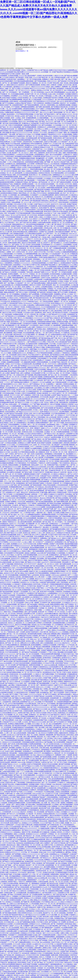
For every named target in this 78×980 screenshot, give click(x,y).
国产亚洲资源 (52, 281)
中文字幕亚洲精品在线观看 (33, 234)
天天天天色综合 (42, 193)
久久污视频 (8, 353)
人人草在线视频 (34, 904)
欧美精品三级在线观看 (31, 808)
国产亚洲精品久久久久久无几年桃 (29, 366)
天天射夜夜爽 (5, 729)
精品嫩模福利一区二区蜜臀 (45, 158)
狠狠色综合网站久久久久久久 (37, 368)
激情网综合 (55, 324)
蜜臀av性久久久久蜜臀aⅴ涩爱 (68, 705)
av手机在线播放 (38, 226)
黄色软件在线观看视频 (69, 617)
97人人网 (38, 577)
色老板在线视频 (12, 604)
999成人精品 (47, 237)
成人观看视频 (26, 276)
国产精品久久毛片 (50, 434)
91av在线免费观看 (28, 329)
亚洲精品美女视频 (23, 246)
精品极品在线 (13, 962)
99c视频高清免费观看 (7, 463)
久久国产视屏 (14, 841)
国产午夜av (16, 920)
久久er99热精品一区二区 (10, 939)
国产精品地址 (34, 182)
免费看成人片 (7, 979)
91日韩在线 (57, 696)
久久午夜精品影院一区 (68, 744)
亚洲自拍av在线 (34, 492)
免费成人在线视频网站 (58, 540)
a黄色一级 (50, 230)
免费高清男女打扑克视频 (19, 166)
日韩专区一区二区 (49, 320)
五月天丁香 (46, 199)
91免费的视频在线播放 (51, 279)
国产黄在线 (46, 355)
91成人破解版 (65, 801)
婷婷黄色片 (4, 90)
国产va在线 (45, 854)
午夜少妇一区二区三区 (13, 377)
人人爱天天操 (4, 871)
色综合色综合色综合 (71, 423)
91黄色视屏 (9, 296)
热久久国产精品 (44, 254)
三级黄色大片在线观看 (49, 645)
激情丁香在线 (8, 469)
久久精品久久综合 (13, 298)
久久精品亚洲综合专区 (21, 693)
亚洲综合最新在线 (49, 814)
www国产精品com (44, 786)
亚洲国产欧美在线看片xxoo (13, 658)
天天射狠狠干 (43, 652)
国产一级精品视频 (7, 959)
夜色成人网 (27, 100)
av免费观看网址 (53, 593)
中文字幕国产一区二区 (36, 371)
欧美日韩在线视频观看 (37, 491)
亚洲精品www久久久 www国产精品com (37, 145)
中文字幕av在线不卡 (35, 355)
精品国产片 (11, 647)
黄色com (74, 463)
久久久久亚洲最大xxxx (19, 421)
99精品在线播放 (14, 465)
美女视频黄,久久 (71, 454)
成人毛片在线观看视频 (67, 476)
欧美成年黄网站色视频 (14, 672)
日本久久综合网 (36, 261)
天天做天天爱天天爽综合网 (24, 825)
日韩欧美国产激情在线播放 (14, 777)
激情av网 (44, 535)
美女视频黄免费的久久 (35, 893)
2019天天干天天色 (40, 861)
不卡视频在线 (72, 581)
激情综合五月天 (37, 959)
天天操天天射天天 (39, 472)
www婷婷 (25, 581)
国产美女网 (67, 579)
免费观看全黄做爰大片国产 (32, 474)
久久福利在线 (39, 380)
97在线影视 (73, 202)
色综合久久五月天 (6, 582)
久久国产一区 (70, 612)
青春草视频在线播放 (44, 324)
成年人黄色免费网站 (56, 900)
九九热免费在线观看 (17, 937)
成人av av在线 (17, 590)
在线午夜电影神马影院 (15, 441)
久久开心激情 (25, 456)
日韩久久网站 (67, 849)
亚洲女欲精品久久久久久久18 (45, 911)
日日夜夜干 (24, 377)
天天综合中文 (36, 749)
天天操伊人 (46, 261)
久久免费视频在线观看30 (33, 514)
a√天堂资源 (51, 140)
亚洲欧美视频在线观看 (65, 441)
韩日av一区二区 (35, 456)
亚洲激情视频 (27, 590)
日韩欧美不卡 (68, 155)
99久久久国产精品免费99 (16, 621)
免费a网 (7, 395)
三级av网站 (30, 316)
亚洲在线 (34, 968)
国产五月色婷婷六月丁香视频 (63, 722)
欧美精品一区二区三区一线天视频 (13, 434)
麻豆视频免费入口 (71, 845)
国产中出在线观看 (60, 566)
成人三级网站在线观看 (35, 509)
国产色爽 (68, 586)
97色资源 (5, 915)
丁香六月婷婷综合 (39, 103)
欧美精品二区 (27, 98)
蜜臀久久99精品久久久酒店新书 (54, 494)
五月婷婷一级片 (26, 424)
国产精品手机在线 (60, 735)
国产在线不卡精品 (29, 415)
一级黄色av (30, 878)
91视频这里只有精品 (22, 182)
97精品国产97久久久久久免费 (12, 722)
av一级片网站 (27, 406)
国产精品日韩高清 (22, 470)
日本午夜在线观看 (47, 268)
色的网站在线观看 (19, 599)
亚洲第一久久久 (23, 408)
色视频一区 (69, 823)
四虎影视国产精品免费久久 (49, 265)
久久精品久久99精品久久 (59, 474)
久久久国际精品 (68, 964)
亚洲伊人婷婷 (15, 186)
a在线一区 (37, 445)
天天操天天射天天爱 (62, 621)
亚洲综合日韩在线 (44, 173)
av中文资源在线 (40, 926)
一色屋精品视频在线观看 (25, 753)
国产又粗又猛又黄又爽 (60, 895)
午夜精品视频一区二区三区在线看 (41, 889)
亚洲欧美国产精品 (53, 465)
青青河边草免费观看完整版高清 (12, 964)
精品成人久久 (39, 867)
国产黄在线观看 (30, 180)
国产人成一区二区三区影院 (14, 474)
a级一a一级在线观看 (55, 235)
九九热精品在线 (52, 788)
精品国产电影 (8, 874)
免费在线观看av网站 (58, 590)
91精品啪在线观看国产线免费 (57, 896)
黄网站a (34, 90)
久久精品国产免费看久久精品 (64, 944)
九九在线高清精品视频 (21, 924)
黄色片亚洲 (46, 246)
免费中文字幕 (54, 402)
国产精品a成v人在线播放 (67, 327)
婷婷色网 (68, 145)
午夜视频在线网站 (57, 221)
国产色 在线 (70, 608)
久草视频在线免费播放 (22, 285)
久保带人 (74, 830)
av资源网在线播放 (47, 287)
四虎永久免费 (59, 966)
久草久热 (43, 105)
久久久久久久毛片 (15, 542)
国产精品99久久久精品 (53, 812)
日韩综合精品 (10, 156)
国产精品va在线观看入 (65, 694)
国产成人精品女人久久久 (65, 114)
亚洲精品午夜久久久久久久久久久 (61, 573)
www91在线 (22, 502)
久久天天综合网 (67, 123)
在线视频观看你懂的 (59, 623)
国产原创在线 (73, 821)
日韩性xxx (66, 489)
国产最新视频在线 (22, 665)
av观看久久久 (57, 929)
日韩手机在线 (4, 797)
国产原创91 (28, 103)
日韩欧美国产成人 (38, 149)
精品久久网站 (66, 839)
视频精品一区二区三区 (39, 83)
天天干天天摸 (50, 849)
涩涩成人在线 (28, 413)
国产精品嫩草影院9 (45, 799)
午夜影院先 (59, 592)
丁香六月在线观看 (35, 470)
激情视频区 (19, 751)
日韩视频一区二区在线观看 (49, 827)
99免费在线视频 (64, 869)
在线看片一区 (55, 450)
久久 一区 (46, 711)
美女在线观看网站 (24, 557)
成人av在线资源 (45, 942)
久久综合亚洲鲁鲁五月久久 (9, 713)
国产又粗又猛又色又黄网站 (29, 223)
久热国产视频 (47, 678)
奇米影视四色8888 (40, 951)
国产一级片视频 (9, 283)
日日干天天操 (71, 116)
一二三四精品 (47, 610)
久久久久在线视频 (62, 814)
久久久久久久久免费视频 (40, 531)
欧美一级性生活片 (23, 492)
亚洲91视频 (57, 268)
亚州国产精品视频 (56, 199)
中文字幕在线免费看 (57, 173)
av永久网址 (51, 467)
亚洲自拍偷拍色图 (46, 841)
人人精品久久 (37, 674)
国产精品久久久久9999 (24, 134)
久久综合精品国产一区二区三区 (60, 254)
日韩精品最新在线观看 (10, 972)
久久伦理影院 (26, 682)
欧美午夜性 (45, 459)
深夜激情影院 (46, 749)
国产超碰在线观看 (71, 918)
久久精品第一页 (31, 814)
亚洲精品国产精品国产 (39, 797)
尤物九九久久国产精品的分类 (19, 904)
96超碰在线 (45, 529)
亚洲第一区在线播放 (59, 757)
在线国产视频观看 (47, 650)
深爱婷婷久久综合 (36, 953)
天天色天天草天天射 (33, 955)
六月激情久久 (61, 783)
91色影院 (57, 928)
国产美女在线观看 (24, 485)
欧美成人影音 (33, 496)
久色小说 (73, 869)
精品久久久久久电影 (16, 858)
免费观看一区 (66, 87)
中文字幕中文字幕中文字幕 (31, 265)
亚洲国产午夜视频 (43, 544)
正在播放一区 (62, 491)
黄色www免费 (32, 669)
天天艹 (33, 447)
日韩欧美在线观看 (36, 658)
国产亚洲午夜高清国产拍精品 (35, 483)
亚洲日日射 (47, 682)
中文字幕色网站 (35, 268)
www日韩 (47, 213)
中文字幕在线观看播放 (59, 413)
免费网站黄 (4, 773)
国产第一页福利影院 (57, 924)
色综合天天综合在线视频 (50, 764)
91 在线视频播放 (16, 856)
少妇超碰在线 (7, 702)
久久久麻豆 (20, 738)
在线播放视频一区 (7, 279)
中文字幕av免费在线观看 (46, 795)
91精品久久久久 (19, 197)
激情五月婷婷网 (30, 937)
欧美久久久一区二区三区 (13, 581)
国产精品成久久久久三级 (44, 419)
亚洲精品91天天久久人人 (12, 852)
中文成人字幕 (43, 346)
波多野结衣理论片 (8, 491)
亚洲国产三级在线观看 (57, 544)
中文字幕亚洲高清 (20, 463)
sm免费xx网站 (29, 772)
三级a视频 (3, 895)
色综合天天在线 (59, 777)
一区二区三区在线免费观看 (28, 322)
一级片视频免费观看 (38, 551)
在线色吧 (72, 246)
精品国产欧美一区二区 (26, 615)
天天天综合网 (44, 397)
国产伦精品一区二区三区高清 (35, 116)
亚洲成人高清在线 (54, 801)
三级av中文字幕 (62, 935)
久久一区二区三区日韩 (70, 125)
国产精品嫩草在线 (69, 221)
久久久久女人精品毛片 (19, 812)
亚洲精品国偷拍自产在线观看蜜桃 (23, 727)
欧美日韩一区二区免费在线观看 (33, 895)
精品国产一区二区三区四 (54, 160)
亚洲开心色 (41, 76)
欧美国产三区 (66, 213)
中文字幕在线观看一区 (49, 702)
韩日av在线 (4, 518)
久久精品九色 (48, 648)
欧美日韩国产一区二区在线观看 (24, 437)
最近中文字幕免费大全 (25, 147)
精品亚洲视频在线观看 (37, 548)
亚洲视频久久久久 (17, 544)
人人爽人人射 (8, 733)
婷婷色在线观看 (56, 603)
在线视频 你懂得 (58, 443)
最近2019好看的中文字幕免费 (59, 816)
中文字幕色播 (73, 136)
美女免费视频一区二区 (40, 364)
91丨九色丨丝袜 (56, 213)
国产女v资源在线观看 (16, 131)
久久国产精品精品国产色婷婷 (23, 259)
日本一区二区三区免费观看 (41, 874)
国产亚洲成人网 (9, 955)
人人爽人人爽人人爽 (59, 96)
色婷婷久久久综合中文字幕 (25, 619)
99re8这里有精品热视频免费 (35, 224)
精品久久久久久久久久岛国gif (41, 87)
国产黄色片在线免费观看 (12, 459)
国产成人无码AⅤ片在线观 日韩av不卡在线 (44, 713)
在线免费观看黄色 (20, 601)
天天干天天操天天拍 (18, 588)
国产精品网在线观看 (38, 546)
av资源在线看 (51, 127)
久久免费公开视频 (59, 513)
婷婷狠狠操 (55, 869)
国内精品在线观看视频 (15, 518)
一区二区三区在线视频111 (19, 188)
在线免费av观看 (12, 931)
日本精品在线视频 (11, 443)
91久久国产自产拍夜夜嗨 (29, 358)
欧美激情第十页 (16, 329)
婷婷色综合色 (19, 564)
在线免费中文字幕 (46, 478)
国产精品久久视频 (39, 347)
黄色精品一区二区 (6, 968)
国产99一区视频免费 (9, 838)
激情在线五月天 (70, 379)
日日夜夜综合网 (27, 364)
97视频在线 (74, 254)
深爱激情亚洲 (63, 270)
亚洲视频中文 (29, 740)
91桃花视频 (19, 948)
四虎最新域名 (11, 738)
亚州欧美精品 (47, 658)
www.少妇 (21, 500)
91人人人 (59, 632)
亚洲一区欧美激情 (62, 582)
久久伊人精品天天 (62, 127)
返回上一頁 (25, 51)
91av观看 (38, 702)
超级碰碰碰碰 (60, 937)
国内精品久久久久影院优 (41, 597)
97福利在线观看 (30, 660)
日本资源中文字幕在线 (31, 386)
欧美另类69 (15, 322)
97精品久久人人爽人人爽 (57, 250)
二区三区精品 (19, 191)
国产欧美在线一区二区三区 (47, 182)
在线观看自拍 (65, 808)
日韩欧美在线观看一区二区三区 (26, 685)
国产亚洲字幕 (57, 669)
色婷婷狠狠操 (42, 503)
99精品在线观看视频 (41, 628)
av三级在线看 (7, 421)
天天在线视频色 (58, 871)
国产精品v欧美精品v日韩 (12, 705)
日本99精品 (69, 494)
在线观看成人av (55, 854)
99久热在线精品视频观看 (18, 476)
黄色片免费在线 (36, 676)
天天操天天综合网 (60, 149)
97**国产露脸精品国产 (47, 928)
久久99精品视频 (38, 432)
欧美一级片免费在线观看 (64, 564)
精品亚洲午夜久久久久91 (69, 421)
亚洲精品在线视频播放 (28, 716)
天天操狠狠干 (35, 195)
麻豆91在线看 (8, 661)
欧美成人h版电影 (46, 575)
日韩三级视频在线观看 (17, 234)
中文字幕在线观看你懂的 (48, 766)
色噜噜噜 (12, 346)
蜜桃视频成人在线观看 (39, 884)
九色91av (47, 437)
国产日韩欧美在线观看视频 (9, 417)
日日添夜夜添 (35, 325)
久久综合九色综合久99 (28, 419)
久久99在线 (4, 621)
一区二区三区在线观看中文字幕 (60, 118)
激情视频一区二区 (44, 335)
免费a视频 (29, 918)
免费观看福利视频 (68, 325)
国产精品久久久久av (51, 316)
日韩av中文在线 (31, 588)
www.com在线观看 (6, 663)
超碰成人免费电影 (31, 553)
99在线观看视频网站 (22, 525)
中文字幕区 (21, 524)
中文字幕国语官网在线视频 (25, 114)
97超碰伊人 (73, 915)
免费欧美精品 (10, 112)
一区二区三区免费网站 (44, 639)
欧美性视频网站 (36, 645)
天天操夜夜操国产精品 (68, 786)
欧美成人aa (35, 625)
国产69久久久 (11, 814)
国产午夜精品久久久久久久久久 (21, 546)
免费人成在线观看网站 (19, 707)
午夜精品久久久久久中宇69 (42, 303)
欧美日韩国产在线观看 (44, 443)
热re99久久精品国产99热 (62, 162)
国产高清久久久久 (16, 507)
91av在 (30, 250)
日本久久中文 (39, 437)
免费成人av (67, 559)
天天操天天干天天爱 (52, 794)
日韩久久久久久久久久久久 (17, 786)
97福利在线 (19, 836)
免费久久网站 (65, 933)
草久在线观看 (68, 972)
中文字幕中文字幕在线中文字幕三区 (19, 461)
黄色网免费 (35, 832)
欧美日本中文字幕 (52, 153)
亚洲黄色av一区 (34, 715)
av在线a (68, 937)
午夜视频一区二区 (51, 957)
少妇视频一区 (73, 814)
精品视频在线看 (52, 729)
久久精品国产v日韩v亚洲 (28, 746)
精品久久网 (24, 928)
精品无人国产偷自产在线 (18, 579)
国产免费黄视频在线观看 (28, 922)
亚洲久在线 (43, 852)
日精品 (8, 364)
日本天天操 (13, 426)
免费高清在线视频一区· (36, 665)
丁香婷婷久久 (34, 208)
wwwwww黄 (43, 281)
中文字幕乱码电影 (63, 514)
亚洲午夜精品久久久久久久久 (49, 412)
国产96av (6, 404)
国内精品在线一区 (25, 884)
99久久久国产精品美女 (47, 966)
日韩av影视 (68, 685)
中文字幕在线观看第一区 (13, 652)
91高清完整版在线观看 (13, 757)
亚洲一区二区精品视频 (59, 740)
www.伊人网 (49, 92)
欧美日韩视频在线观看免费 (43, 772)
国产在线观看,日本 (33, 478)
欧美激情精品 (51, 424)
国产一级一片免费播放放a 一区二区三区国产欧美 (48, 856)
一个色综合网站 (41, 180)
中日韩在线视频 (55, 459)
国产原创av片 (22, 604)
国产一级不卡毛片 (53, 368)
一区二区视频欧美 (23, 404)
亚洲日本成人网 (11, 783)
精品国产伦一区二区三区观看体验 (62, 223)
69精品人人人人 (22, 608)
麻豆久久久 (59, 140)
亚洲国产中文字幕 (65, 884)
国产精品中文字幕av (58, 610)
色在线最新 (26, 300)
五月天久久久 (41, 626)
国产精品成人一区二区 (8, 489)
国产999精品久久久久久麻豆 (14, 683)
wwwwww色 (20, 648)
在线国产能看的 (16, 226)
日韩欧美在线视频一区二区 (39, 781)
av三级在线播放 (33, 928)
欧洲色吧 (31, 129)
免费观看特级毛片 (53, 329)
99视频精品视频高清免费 (27, 158)
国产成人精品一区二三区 (16, 514)
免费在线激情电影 (14, 966)
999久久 (42, 957)
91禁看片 (39, 623)
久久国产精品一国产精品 (8, 619)
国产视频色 (39, 937)
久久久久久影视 (11, 180)
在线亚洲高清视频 (69, 773)
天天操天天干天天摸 (49, 448)
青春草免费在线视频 (37, 169)
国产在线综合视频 (25, 417)
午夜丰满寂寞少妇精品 (47, 700)
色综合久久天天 (9, 573)
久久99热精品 (69, 478)
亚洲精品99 (57, 650)
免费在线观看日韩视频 (43, 305)
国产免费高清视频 (48, 674)
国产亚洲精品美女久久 (68, 318)
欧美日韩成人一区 (16, 676)
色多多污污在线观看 (9, 595)
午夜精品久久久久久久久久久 (69, 628)
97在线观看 (21, 272)
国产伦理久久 (22, 586)
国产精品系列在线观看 (21, 661)
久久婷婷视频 (13, 195)
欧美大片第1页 (23, 355)
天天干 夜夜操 (32, 503)
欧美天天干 (54, 204)
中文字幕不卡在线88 (7, 197)
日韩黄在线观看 (29, 711)
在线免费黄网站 (73, 795)
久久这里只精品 (13, 380)
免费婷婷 (8, 854)
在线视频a (65, 632)
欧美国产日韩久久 (6, 896)
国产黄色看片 (20, 77)
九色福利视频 (28, 527)
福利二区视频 (13, 267)
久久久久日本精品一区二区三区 (44, 399)
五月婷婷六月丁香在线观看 (65, 867)
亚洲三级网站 (26, 287)
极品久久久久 (55, 786)
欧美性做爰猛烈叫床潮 (64, 920)
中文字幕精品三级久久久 (49, 902)
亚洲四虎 (70, 428)
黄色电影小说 (5, 579)
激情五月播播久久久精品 (32, 630)
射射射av (40, 90)
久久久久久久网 (43, 555)
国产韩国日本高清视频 (54, 503)
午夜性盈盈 (48, 96)
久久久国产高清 (48, 234)
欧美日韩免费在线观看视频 (47, 206)
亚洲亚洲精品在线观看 (13, 821)
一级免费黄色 (20, 610)
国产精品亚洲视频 (69, 850)
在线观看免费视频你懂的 (65, 702)
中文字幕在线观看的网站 (35, 726)
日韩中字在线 (56, 942)
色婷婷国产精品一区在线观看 (12, 281)
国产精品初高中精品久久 (17, 915)
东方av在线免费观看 (30, 518)
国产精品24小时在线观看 (26, 520)
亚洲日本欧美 (58, 138)
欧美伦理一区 (43, 612)
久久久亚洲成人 (29, 792)
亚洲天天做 (28, 535)
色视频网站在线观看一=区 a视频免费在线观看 (21, 362)
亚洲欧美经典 (56, 647)
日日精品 (18, 393)
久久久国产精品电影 (13, 863)
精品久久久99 (59, 76)
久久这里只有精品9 (9, 77)
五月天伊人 (64, 450)
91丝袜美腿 (65, 445)
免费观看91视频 (61, 656)
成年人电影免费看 (72, 401)
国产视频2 (16, 698)
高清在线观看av (10, 412)
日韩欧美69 (61, 401)
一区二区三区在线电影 (39, 424)
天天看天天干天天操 (33, 476)
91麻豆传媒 (9, 794)
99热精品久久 (72, 711)
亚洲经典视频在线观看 (11, 177)
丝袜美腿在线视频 (8, 548)
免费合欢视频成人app (19, 979)
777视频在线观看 (71, 531)
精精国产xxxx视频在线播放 (33, 448)
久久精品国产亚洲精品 (54, 718)
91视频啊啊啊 (29, 131)
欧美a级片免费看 (23, 208)
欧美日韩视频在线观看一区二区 (25, 235)
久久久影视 (56, 660)
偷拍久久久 (26, 169)
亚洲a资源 (26, 889)
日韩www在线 (43, 821)
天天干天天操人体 (72, 415)
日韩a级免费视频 (33, 606)
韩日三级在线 (4, 828)
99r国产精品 (62, 729)
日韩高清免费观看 (42, 362)
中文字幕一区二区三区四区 (37, 188)
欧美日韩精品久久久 (58, 303)
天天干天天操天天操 (30, 544)
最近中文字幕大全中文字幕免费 (13, 313)
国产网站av (11, 977)
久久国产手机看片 (17, 142)
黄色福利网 (13, 753)
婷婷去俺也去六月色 (16, 779)
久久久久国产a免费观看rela (56, 852)
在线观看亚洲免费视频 (39, 340)
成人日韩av (38, 129)
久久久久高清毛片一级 (50, 100)
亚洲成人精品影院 (43, 393)
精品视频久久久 (42, 518)
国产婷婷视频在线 (65, 290)
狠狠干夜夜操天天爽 (67, 505)
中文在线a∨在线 (29, 313)
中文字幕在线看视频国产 (63, 700)
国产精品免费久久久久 (50, 893)
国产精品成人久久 (61, 968)
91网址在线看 (57, 841)
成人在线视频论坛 (25, 531)
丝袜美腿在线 (22, 511)
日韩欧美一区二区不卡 (21, 219)
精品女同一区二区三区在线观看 (65, 753)
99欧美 (7, 144)
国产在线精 (27, 718)
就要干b (63, 459)
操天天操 (50, 722)
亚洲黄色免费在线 (8, 887)
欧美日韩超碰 (73, 727)
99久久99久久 (36, 535)
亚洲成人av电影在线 (9, 795)
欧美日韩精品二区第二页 (8, 423)
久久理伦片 (67, 832)
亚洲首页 (74, 94)
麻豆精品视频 (64, 615)
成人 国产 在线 (12, 366)
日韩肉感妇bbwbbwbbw (33, 783)
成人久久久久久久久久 (47, 406)
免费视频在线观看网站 (28, 107)
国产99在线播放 (33, 604)
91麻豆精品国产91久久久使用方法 (62, 931)
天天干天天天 (52, 364)
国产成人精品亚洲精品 (23, 977)
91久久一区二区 (6, 707)
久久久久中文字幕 (48, 944)
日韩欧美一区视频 (56, 85)
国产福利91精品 (38, 441)
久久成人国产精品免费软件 (29, 338)
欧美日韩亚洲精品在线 (20, 232)
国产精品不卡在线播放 (65, 861)
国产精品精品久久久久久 (53, 817)
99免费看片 (15, 96)
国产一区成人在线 (7, 571)
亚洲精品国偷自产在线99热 (69, 263)
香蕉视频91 (37, 259)
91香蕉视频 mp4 (42, 801)
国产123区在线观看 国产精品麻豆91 (53, 408)
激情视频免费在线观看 (49, 514)
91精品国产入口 (27, 874)
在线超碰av (17, 832)
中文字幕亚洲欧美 (32, 601)
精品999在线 (18, 335)
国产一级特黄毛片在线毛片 (45, 685)
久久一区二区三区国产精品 (69, 942)
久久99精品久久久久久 (51, 217)
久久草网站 (55, 805)
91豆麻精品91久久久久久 (26, 867)
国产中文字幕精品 (51, 694)
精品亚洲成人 (11, 114)
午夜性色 (74, 832)
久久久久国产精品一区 (47, 823)
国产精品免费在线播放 (39, 283)
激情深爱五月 (45, 404)
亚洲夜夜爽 (13, 828)
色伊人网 (3, 533)
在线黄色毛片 (50, 542)
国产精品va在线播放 (62, 498)
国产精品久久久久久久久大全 (15, 448)
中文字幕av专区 (18, 630)
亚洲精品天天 (4, 898)
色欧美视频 (16, 428)
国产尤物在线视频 (65, 516)
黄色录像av (6, 360)
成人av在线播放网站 (56, 724)
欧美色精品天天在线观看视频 (59, 246)
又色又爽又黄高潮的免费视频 (46, 210)
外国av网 (53, 186)
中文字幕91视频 (24, 566)
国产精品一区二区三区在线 (35, 136)
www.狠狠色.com (40, 388)
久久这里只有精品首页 (29, 907)
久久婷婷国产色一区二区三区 (42, 929)
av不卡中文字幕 (27, 540)
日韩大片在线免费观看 (16, 125)
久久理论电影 (39, 641)
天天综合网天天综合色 (14, 268)
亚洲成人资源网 (71, 459)
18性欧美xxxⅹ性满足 (23, 237)
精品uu (75, 694)
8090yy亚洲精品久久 (64, 788)
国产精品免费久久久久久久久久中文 (61, 689)
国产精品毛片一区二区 (22, 491)
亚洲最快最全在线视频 (71, 746)
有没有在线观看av (11, 331)
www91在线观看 (25, 680)
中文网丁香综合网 (53, 83)
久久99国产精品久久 (53, 263)
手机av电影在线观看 (12, 650)
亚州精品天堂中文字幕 (47, 386)
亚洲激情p (40, 746)
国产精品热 (64, 660)
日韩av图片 (12, 608)
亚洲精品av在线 (47, 175)
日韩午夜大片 (31, 401)
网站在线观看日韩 (7, 630)
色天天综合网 (5, 823)
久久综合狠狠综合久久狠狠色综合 (15, 136)
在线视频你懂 (57, 727)
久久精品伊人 (35, 382)
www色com (10, 735)
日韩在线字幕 (50, 498)
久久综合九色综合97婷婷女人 (34, 434)
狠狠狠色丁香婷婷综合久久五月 (51, 134)
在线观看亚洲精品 (61, 570)
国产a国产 (27, 839)
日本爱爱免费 (47, 623)
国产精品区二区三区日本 (62, 224)
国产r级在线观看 (30, 626)
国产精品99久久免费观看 (31, 700)
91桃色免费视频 (50, 770)
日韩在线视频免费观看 (66, 309)
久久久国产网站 (51, 89)
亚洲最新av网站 (53, 290)
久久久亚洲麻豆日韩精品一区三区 (61, 261)
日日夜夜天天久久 (63, 551)
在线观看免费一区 (56, 698)
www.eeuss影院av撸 (51, 665)
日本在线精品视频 (8, 393)
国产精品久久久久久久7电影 (19, 560)
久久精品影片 (17, 584)
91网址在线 (46, 634)
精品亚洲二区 (20, 623)
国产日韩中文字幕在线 (53, 333)
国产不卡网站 (14, 694)
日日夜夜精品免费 (31, 138)
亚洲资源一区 (71, 568)
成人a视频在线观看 (37, 228)
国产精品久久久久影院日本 (18, 891)
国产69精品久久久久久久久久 (20, 781)
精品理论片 (35, 461)
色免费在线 (38, 313)
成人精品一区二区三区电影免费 (54, 169)
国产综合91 (72, 364)
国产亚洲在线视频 (61, 581)
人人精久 (45, 241)
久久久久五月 (74, 235)
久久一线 (43, 465)
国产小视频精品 (26, 395)
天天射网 (73, 535)
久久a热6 (65, 907)
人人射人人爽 (41, 533)
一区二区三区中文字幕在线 (9, 171)
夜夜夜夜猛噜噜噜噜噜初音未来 (42, 731)
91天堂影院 (25, 89)
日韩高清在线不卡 (68, 307)
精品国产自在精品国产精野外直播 (55, 619)
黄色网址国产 (25, 325)
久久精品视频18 (28, 318)
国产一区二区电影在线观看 (63, 272)
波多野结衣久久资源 (68, 560)
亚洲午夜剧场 (14, 101)
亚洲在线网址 (48, 726)
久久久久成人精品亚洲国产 (28, 76)
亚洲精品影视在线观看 (24, 439)
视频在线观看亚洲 (54, 421)
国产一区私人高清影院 (35, 863)
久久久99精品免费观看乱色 (11, 645)
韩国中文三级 (34, 571)
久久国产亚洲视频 (8, 336)
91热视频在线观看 (6, 428)
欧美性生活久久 (67, 658)
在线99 (48, 533)
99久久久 (15, 529)
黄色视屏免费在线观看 (35, 634)
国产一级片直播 (17, 737)
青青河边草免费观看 (46, 296)
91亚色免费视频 (27, 226)
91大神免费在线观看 (15, 300)
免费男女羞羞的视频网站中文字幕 (39, 595)
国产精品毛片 (56, 606)
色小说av (34, 755)
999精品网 (3, 366)
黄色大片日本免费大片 (53, 839)
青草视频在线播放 (43, 790)
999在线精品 (20, 770)
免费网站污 (46, 79)
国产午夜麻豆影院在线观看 (13, 760)
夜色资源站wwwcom (62, 369)
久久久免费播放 (71, 619)
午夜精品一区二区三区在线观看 (39, 274)
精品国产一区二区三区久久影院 (26, 390)
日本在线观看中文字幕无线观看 (14, 553)
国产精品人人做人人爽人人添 (68, 278)
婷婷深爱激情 (37, 522)
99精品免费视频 (5, 456)
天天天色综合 (23, 872)
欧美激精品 (61, 89)
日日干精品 (10, 555)
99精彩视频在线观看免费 (55, 188)
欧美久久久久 (25, 428)
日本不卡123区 (63, 283)
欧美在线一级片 (30, 450)
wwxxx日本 (3, 441)
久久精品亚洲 (8, 889)
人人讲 (17, 922)
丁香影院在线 (11, 632)
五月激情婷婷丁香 (72, 729)
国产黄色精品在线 (7, 731)
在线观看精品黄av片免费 (32, 843)
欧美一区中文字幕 (36, 300)
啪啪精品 (50, 151)
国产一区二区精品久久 (58, 415)
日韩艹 (57, 588)
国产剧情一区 (46, 221)
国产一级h (39, 112)
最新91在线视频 (23, 426)
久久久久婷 (50, 915)
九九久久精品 (11, 445)
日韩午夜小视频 (5, 322)
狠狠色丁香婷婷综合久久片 (52, 560)
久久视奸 (31, 204)
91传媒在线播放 (67, 134)
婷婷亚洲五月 (65, 597)
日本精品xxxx (39, 619)
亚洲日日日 (8, 529)
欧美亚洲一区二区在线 (39, 718)
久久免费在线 (65, 333)
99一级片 (28, 454)
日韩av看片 (51, 570)
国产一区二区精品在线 (61, 509)
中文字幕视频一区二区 (60, 419)
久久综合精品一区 (6, 847)
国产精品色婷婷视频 (7, 592)
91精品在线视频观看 (34, 167)
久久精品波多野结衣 (20, 256)
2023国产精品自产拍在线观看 (13, 413)
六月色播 (43, 621)
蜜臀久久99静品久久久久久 (11, 338)
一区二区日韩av (48, 738)
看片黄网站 (47, 751)
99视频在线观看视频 (40, 825)
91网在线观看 (43, 290)
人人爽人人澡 (5, 324)
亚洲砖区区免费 (57, 177)
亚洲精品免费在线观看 (14, 540)
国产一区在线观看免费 (10, 667)
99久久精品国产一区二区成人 (59, 975)
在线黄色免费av (27, 689)
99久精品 (58, 386)
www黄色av (69, 296)
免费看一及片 (11, 252)
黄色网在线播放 (36, 902)
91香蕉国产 (44, 834)
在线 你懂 (69, 180)
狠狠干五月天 (59, 685)
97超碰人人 (6, 781)
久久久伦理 (17, 944)
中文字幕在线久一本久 (12, 223)
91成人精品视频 (45, 395)
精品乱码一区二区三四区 (62, 641)
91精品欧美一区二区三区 (27, 248)
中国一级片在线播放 (68, 606)
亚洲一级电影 (44, 410)
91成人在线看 (15, 369)
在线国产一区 (57, 678)
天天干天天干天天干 (30, 564)
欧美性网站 (62, 358)
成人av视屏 (6, 373)
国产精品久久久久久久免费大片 (67, 687)
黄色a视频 (6, 133)
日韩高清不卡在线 (10, 390)
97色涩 (20, 98)
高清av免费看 (36, 650)
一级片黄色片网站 (60, 158)
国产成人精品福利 (19, 865)
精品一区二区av (56, 171)
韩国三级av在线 (56, 79)
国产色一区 (6, 83)
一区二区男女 (36, 287)
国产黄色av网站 (31, 805)
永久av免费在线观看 (26, 674)
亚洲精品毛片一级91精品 (41, 527)
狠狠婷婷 (42, 735)
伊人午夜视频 (7, 357)
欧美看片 (46, 256)
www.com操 (21, 762)
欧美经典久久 (65, 970)
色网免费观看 (35, 397)
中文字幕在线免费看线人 (8, 155)
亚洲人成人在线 (67, 650)
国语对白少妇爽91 (63, 417)
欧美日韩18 (48, 212)
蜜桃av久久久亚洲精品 (41, 900)
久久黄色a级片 (68, 525)
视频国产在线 (70, 540)
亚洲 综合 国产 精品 (10, 867)
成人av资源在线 (8, 437)
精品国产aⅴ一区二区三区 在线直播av (55, 913)
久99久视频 (28, 691)
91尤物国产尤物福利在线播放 (37, 151)
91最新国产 (52, 720)
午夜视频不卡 (13, 935)
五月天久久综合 (15, 395)
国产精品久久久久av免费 (40, 705)
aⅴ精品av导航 (19, 103)
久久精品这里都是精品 (31, 173)
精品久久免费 (67, 538)
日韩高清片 (74, 344)
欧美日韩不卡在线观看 (30, 481)
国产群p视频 (49, 742)
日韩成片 (3, 931)
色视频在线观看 (44, 344)
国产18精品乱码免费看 (64, 182)
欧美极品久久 (32, 353)
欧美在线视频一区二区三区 (63, 112)
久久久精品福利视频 (7, 254)
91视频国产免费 (34, 693)
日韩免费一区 (29, 738)
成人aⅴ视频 (24, 885)
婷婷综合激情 (56, 970)
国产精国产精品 (42, 779)
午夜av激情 (24, 966)
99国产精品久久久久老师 (14, 533)
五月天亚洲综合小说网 (39, 896)
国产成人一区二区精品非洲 (15, 375)
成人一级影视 (48, 513)
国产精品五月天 (70, 625)
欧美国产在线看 (25, 261)
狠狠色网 (14, 762)
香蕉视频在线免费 (16, 324)
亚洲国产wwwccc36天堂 (59, 219)
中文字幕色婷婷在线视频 (45, 353)
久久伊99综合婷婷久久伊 (24, 445)
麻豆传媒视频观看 (54, 781)
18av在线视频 (63, 136)
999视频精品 (49, 454)
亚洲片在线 (11, 641)
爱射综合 (51, 531)
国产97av (68, 388)
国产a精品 (75, 533)
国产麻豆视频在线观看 (10, 913)
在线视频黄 (4, 76)
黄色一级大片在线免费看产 (54, 155)
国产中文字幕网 (63, 292)
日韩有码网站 (51, 105)
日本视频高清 (59, 625)
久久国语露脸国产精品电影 (22, 494)
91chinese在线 (5, 691)
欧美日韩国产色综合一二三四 (65, 663)
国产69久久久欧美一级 (46, 777)
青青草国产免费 (48, 509)
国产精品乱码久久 (41, 593)
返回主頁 (18, 51)
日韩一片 (72, 450)
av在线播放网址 (48, 391)
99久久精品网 (39, 458)
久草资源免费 (73, 313)
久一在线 (6, 876)
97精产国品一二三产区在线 (45, 588)
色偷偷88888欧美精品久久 (52, 768)
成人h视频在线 (41, 452)
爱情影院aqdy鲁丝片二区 (16, 257)
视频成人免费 (4, 138)
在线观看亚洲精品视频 (56, 891)
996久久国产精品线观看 (62, 830)
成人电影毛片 (13, 410)
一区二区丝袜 (60, 184)
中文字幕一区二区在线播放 (30, 852)
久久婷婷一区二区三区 (60, 428)
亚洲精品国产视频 (39, 191)
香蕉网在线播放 (64, 955)
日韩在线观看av (55, 790)
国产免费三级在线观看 (43, 107)
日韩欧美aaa (7, 588)
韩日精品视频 (57, 819)
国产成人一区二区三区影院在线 (17, 634)
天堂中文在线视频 (40, 369)
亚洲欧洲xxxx (26, 123)
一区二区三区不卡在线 (49, 259)
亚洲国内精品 (57, 658)
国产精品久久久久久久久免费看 (36, 915)
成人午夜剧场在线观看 (60, 382)
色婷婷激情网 (70, 210)
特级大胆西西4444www (25, 913)
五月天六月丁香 (58, 972)
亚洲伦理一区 (58, 483)
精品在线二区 (42, 737)
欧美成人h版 (30, 641)
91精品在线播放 (5, 696)
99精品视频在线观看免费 (67, 217)
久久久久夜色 (56, 178)
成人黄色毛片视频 (18, 562)
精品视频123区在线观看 (65, 652)
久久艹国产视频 (35, 404)
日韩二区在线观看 (18, 847)
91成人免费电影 (53, 806)
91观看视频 (6, 369)
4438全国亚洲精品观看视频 (22, 140)
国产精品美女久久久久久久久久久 (67, 904)
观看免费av (43, 885)
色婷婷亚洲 (24, 863)
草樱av (53, 828)
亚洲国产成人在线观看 (47, 232)
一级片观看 (12, 134)
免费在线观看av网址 (15, 243)
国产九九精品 (17, 89)
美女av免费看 (24, 571)
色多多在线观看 (5, 762)
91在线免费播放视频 (57, 447)
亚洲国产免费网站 (11, 502)
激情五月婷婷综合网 (61, 195)
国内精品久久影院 (60, 676)
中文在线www (40, 487)
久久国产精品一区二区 (68, 847)
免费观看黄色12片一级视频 (64, 557)
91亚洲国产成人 (65, 465)
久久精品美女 (73, 195)
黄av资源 (75, 696)
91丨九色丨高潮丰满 (65, 215)
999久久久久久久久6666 (37, 89)
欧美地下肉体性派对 (32, 632)
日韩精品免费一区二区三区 (61, 906)
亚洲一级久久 (18, 318)
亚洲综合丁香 (60, 320)
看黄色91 (64, 404)
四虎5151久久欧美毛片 (18, 85)
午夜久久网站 (64, 626)
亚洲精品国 (70, 250)
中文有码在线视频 (32, 786)
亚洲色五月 (25, 559)
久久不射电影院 (59, 147)
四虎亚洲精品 (64, 797)
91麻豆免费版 (41, 160)
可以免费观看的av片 (12, 388)
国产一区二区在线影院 (10, 92)
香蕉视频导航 (59, 366)
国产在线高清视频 (50, 553)
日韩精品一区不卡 (6, 149)
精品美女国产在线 (45, 808)
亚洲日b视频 (63, 876)
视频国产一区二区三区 (61, 301)
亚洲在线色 (61, 586)
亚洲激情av (25, 294)
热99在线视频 (36, 245)
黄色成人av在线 (19, 975)
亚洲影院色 (38, 740)
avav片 (53, 533)
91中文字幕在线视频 (40, 806)
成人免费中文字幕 (47, 845)
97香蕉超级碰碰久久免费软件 (27, 790)
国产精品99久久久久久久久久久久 (39, 973)
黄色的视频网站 (22, 498)
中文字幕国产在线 (6, 698)
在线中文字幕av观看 (50, 142)
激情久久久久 (62, 716)
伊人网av (33, 193)
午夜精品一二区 (41, 729)
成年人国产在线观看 (31, 612)
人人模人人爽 (49, 224)
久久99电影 (47, 178)
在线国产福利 (65, 951)
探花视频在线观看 (68, 680)
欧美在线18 (47, 441)
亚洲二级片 (45, 470)
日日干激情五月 (34, 538)
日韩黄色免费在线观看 (29, 876)
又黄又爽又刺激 (44, 748)
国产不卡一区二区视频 (39, 140)
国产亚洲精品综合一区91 (9, 817)
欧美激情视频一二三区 (58, 145)
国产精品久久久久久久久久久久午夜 (21, 133)
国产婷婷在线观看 (46, 850)
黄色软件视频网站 (31, 648)
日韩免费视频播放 (59, 92)
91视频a (49, 579)
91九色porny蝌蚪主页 (60, 772)
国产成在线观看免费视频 (41, 250)
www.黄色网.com (19, 397)
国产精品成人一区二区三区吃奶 (33, 906)
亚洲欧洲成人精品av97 (53, 472)
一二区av (40, 525)
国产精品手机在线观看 (62, 331)
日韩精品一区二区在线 (55, 289)
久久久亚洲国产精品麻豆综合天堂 (12, 906)
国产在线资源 (62, 81)
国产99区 (54, 707)
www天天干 (45, 562)
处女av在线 (17, 869)
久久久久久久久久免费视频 (29, 821)
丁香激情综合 (66, 353)
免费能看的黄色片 (21, 151)
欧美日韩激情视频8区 (71, 191)
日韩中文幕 (36, 395)
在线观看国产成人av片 (65, 241)
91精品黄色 (22, 344)
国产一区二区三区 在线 (10, 147)
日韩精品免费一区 (10, 893)
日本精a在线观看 (49, 520)
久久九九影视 (38, 913)
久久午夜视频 (36, 134)
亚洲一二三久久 (5, 382)
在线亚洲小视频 (7, 599)
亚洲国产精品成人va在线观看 (43, 696)
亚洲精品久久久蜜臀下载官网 (27, 443)
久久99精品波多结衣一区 (34, 391)
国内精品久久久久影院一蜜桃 (58, 133)
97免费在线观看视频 (35, 744)
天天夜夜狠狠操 (52, 267)
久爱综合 (44, 762)
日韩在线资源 (38, 738)
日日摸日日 (74, 893)
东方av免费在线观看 (27, 369)
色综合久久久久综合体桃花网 (12, 742)
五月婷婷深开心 (17, 700)
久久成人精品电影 (36, 759)
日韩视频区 (10, 880)
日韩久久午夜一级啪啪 (32, 603)
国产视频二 (9, 865)
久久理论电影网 (69, 871)
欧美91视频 (58, 680)
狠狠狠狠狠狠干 (32, 880)
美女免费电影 (67, 940)
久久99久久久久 (8, 221)
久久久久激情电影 (29, 487)
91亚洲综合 (6, 546)
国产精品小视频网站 (62, 828)
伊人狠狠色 (44, 637)
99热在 (24, 944)
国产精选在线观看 (36, 485)
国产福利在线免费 (58, 799)
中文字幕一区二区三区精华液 (60, 430)
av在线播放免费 (38, 751)
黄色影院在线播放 (29, 109)
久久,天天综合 (24, 96)
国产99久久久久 (12, 636)
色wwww (43, 498)
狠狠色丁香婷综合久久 (10, 522)
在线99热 (39, 447)
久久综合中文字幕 (49, 663)
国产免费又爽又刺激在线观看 (54, 746)
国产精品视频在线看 (12, 290)
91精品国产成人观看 (72, 89)
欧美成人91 (74, 461)
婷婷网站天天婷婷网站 (52, 103)
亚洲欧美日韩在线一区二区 (58, 470)
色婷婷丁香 (14, 248)
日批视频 (55, 270)
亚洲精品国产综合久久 (43, 164)
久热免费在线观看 (11, 790)
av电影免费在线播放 (9, 772)
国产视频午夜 (25, 902)
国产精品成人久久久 (55, 538)
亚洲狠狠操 (69, 777)
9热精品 (14, 311)
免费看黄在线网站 (32, 882)
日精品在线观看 (57, 850)
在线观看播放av (40, 155)
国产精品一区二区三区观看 (31, 827)
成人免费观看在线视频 (64, 105)
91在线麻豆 (64, 683)
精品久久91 (22, 122)
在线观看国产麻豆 (25, 575)
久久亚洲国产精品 (55, 362)
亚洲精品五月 (42, 127)
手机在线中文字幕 (26, 360)
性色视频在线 (45, 693)
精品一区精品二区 (68, 726)
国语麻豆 (45, 421)
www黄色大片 (29, 696)
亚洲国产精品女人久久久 (10, 764)
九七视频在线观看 (44, 828)
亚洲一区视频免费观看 (29, 118)
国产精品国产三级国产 (58, 749)
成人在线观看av (53, 709)
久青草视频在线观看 (47, 294)
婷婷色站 (41, 604)
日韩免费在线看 (33, 608)
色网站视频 (4, 371)
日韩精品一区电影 (13, 158)
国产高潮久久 (46, 480)
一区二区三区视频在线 (61, 234)
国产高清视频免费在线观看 (61, 298)
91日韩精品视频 (49, 792)
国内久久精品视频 (19, 946)
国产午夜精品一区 (45, 961)
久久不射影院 (18, 254)
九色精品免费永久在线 (24, 340)
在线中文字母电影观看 (34, 764)
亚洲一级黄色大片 (35, 221)
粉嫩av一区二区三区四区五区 (43, 773)
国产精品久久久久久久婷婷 (38, 722)
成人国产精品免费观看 (50, 439)
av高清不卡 (46, 243)
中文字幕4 (50, 252)
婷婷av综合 (16, 419)
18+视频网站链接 (25, 465)
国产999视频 (43, 940)
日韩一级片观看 (40, 727)
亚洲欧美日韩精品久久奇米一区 (43, 147)
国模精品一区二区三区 (10, 500)
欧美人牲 (48, 946)
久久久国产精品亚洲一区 (64, 836)
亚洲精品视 (72, 292)
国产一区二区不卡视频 (57, 423)
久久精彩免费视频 (43, 118)
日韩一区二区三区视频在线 (62, 228)
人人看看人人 (47, 129)
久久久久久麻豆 (48, 112)
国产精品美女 (73, 322)
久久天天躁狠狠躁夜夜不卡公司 (51, 307)
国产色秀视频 (17, 854)
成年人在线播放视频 (47, 643)
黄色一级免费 (29, 217)
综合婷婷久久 (48, 895)
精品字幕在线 (64, 614)
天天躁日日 (40, 614)
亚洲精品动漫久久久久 (33, 307)
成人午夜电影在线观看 (59, 77)
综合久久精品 (21, 138)
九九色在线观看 (70, 303)
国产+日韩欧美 (17, 481)
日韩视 (38, 660)
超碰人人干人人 (46, 428)
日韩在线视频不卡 (43, 358)
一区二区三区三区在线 (62, 882)
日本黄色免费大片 (15, 871)
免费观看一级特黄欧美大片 (69, 300)
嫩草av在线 (52, 492)
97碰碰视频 (48, 525)
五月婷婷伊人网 (45, 603)
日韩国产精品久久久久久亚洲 (47, 950)
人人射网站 (23, 764)
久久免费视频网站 (18, 850)
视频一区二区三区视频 (61, 915)
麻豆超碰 (65, 727)
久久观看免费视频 (16, 406)
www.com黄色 (66, 171)
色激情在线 (55, 278)
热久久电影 (66, 841)
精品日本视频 (18, 333)
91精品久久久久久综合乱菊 (37, 467)
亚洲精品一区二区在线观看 (36, 812)
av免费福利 (58, 849)
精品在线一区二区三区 (47, 461)
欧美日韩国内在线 (6, 590)
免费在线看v (35, 858)
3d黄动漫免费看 (63, 364)
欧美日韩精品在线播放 (10, 520)
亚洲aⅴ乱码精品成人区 (26, 399)
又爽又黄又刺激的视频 (62, 399)
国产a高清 (4, 424)
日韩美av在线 (48, 228)
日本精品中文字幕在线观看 (15, 145)
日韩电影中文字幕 (69, 140)
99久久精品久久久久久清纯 (18, 305)
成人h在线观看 (7, 839)
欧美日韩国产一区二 (17, 513)
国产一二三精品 (46, 630)
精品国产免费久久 (18, 120)
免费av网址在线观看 (71, 667)
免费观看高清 (22, 129)
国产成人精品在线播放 (38, 566)
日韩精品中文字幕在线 (64, 533)
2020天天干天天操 (40, 570)
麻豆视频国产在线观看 (18, 83)
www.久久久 (5, 346)
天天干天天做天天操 (47, 830)
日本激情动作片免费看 (30, 324)
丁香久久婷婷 (24, 694)
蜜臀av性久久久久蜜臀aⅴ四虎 (30, 643)
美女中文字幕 (73, 283)
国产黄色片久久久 (46, 858)
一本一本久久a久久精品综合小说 (65, 536)
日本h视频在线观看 (66, 410)
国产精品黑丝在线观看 (19, 726)
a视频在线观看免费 (10, 246)
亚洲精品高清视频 (63, 322)
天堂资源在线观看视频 (39, 263)
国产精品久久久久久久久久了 (37, 336)
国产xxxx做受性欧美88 (11, 458)
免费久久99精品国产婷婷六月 (55, 388)
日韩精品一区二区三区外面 (56, 612)
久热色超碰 (70, 630)
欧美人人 (20, 535)
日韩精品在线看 (62, 492)
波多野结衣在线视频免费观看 (29, 290)
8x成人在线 (52, 94)
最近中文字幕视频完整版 (23, 625)
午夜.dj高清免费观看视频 (56, 779)
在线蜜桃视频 (15, 360)
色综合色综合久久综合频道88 (22, 149)
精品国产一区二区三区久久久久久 (20, 90)
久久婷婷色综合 (59, 845)
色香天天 (64, 715)
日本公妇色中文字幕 (20, 204)
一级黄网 (69, 755)
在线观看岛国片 (23, 206)
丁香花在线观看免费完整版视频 (50, 654)
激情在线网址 (19, 239)
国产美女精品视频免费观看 (44, 502)
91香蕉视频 (33, 292)
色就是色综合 (35, 869)
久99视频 (68, 94)
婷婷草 (33, 533)
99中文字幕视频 (55, 404)
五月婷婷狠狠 (71, 623)
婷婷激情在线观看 (54, 193)
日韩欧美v (32, 505)
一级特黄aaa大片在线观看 (35, 178)
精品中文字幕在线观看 (29, 243)
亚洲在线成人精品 (71, 924)
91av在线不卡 (66, 480)
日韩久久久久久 (52, 81)
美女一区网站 (44, 689)
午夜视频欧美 (61, 259)
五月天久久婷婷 (52, 861)
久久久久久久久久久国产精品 (44, 318)
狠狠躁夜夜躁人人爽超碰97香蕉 (58, 821)
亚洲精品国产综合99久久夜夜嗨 (53, 98)
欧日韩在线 (71, 922)
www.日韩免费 (28, 347)
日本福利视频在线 (23, 817)
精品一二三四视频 (62, 424)
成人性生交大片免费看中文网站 (49, 733)
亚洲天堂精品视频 (11, 957)
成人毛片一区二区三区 (68, 193)
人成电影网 (49, 436)
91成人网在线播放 (31, 950)
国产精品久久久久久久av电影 (9, 816)
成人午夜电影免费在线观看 (11, 358)
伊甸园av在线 (58, 151)
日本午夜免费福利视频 (30, 555)
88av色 (52, 882)
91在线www (13, 872)
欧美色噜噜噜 (69, 691)
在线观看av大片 (11, 492)
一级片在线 (74, 524)
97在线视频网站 (49, 458)
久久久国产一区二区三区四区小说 (49, 880)
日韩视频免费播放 (18, 612)
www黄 (9, 153)
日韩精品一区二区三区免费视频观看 (57, 360)
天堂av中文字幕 (50, 671)
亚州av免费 (9, 335)
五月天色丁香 (60, 210)
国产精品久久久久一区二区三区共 (46, 716)
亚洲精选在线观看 (49, 377)
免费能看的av (65, 781)
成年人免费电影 (25, 373)
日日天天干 (38, 753)
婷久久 (71, 582)
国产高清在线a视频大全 (37, 661)
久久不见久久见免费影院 (23, 768)
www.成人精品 (71, 92)
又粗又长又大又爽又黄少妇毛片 (10, 536)
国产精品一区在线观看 (49, 239)
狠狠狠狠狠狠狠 (21, 164)
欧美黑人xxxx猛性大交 (34, 944)
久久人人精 (28, 202)
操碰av (54, 630)
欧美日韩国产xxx (16, 823)
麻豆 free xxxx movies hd (35, 166)
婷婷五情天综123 (51, 551)
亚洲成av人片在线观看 (13, 902)
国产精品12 (26, 658)
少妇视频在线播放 (32, 957)
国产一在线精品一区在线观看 (54, 661)
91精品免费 (27, 676)
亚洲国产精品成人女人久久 (15, 212)
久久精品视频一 (55, 527)
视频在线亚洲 (64, 733)
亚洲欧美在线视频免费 (7, 669)
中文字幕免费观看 (61, 674)
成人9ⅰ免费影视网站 (15, 276)
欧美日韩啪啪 (72, 760)
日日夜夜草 (67, 199)
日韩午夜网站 (72, 827)
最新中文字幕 (26, 832)
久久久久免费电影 (58, 548)
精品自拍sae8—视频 (13, 845)
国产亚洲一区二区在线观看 (47, 636)
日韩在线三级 (34, 314)
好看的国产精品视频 (51, 357)
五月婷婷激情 (74, 287)
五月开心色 (38, 239)
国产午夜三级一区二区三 (55, 336)
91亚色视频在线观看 (18, 94)
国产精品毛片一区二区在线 (32, 836)
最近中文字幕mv (59, 296)
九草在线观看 (33, 795)
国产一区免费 (21, 632)
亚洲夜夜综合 (29, 610)
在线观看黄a (42, 230)
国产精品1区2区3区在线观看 (26, 838)
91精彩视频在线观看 (9, 349)
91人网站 (30, 900)
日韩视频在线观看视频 (43, 505)
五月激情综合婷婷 (32, 344)
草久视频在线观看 (21, 327)
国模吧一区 (34, 335)
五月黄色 (61, 281)
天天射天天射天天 (33, 498)
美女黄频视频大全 (66, 880)
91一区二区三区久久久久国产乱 (32, 672)
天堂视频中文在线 (61, 520)
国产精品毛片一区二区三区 (49, 760)
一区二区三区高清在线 (22, 548)
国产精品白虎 (36, 276)
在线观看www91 (20, 955)
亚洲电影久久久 (70, 408)
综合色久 (36, 133)
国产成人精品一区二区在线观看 (55, 120)
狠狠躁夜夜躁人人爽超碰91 (57, 549)
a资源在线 (37, 131)
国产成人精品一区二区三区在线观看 (28, 654)
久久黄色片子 (29, 239)
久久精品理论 (62, 239)
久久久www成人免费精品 (42, 860)
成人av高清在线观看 (20, 733)
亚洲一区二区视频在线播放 (68, 380)
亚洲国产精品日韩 (43, 390)
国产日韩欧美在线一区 (55, 825)
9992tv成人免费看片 (30, 779)
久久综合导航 (8, 318)
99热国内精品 (10, 320)
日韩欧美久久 (69, 878)
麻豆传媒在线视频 (41, 289)
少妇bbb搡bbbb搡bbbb (51, 614)
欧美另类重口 (49, 76)
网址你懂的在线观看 (41, 375)
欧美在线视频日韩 (15, 123)
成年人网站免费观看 (30, 737)
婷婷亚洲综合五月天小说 (13, 230)
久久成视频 (31, 579)
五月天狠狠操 (51, 704)
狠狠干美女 (8, 612)
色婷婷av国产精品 (66, 324)
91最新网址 (50, 384)
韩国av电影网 (62, 760)
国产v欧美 (75, 957)
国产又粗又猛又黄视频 (36, 377)
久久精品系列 (32, 379)
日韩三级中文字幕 (70, 208)
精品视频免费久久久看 (58, 189)
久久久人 (55, 441)
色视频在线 (17, 184)
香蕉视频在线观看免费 (44, 805)
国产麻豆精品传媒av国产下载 (48, 338)
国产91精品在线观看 (47, 366)
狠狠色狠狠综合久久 (19, 224)
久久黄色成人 (10, 239)
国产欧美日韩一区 (64, 316)
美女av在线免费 (73, 570)
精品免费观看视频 (56, 748)
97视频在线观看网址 (29, 871)
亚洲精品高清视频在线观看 (17, 803)
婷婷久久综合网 (45, 325)
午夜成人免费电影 (31, 975)
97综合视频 (17, 874)
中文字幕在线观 (15, 144)
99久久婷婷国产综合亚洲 (12, 909)
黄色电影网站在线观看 (20, 368)
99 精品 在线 (50, 621)
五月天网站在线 (9, 922)
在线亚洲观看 (5, 680)
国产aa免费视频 (34, 294)
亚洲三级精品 (56, 808)
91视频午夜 (72, 895)
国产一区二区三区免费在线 (34, 599)
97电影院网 (36, 156)
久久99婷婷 (27, 858)
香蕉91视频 (38, 610)
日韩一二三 (20, 772)
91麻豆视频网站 (72, 226)
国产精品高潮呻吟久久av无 (39, 887)
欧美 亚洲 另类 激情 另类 (22, 228)
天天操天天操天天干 (63, 344)
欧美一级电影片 (35, 428)
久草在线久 (4, 267)
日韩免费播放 (68, 245)
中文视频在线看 (38, 142)
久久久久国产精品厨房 (43, 415)
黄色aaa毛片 (69, 962)
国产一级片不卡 (51, 586)
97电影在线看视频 (35, 241)
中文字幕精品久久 (29, 289)
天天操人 (36, 410)
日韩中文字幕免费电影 (55, 518)
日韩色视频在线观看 (29, 742)
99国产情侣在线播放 (26, 637)
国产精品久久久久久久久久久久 (27, 828)
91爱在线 (10, 79)
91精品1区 (57, 318)
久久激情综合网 (31, 623)
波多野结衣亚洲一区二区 (44, 871)
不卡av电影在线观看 (71, 577)
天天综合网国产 (34, 581)
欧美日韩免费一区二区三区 (36, 511)
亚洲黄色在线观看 (24, 447)
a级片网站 (12, 685)
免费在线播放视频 (35, 246)
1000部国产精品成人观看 (8, 175)
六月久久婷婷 (66, 197)
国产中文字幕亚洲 (39, 920)
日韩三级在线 (22, 311)
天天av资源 (61, 950)
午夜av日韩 (51, 342)
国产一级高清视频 (30, 683)
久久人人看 (19, 926)
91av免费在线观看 (67, 928)
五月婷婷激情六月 (47, 245)
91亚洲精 (42, 314)
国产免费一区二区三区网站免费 (64, 122)
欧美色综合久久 (30, 120)
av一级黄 (7, 85)
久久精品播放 (67, 167)
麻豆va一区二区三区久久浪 (15, 386)
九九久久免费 (18, 731)
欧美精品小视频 (52, 292)
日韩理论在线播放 (69, 384)
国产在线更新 (31, 687)
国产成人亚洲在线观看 (22, 887)
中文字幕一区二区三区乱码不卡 (53, 90)
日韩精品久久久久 (35, 924)
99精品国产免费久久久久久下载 (44, 272)
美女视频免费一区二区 (33, 524)
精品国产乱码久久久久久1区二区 (51, 156)
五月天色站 (49, 566)
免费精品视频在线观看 (45, 379)
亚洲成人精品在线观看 (62, 461)
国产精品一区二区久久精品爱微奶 (11, 127)
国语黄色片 (35, 406)
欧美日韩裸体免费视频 (33, 480)
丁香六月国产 (39, 316)
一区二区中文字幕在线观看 (66, 439)
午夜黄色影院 (49, 641)
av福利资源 (4, 748)
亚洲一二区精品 (16, 118)
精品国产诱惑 (65, 874)
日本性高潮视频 (64, 794)
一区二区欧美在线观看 (46, 301)
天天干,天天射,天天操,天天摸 (16, 391)
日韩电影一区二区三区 (25, 331)
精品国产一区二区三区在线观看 (23, 279)
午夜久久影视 (67, 672)
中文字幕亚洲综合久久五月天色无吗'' (45, 101)
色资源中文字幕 (57, 579)
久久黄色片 (46, 447)
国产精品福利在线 (30, 819)
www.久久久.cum (37, 768)
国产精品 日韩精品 (57, 682)
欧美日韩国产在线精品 (10, 98)
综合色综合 (74, 487)
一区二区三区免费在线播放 (14, 109)
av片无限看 (31, 164)
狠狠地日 (70, 639)
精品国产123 (41, 586)
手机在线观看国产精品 (29, 917)
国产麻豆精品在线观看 (67, 709)
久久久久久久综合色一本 (37, 694)
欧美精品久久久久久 (33, 834)
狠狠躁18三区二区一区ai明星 (56, 340)
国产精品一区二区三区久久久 (67, 939)
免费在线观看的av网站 (57, 604)
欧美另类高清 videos (68, 751)
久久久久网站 (5, 676)
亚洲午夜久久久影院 (10, 511)
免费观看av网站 (56, 634)
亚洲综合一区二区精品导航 (57, 608)
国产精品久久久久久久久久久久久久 (28, 412)
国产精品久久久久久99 (37, 557)
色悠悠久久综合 (6, 202)
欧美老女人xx (25, 582)
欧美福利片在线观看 (45, 215)
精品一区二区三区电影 (63, 373)
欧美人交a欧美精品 (38, 454)
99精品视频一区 (33, 733)
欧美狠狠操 (67, 592)
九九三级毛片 (34, 219)
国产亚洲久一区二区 (64, 276)
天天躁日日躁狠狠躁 (62, 770)
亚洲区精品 (16, 111)
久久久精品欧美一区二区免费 (19, 549)
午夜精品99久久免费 (26, 298)
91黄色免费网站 (60, 467)
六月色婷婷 (17, 469)
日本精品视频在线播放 (53, 109)
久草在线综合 (39, 792)
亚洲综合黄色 (24, 939)
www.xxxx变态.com (39, 794)
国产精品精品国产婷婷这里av (40, 201)
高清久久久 (13, 524)
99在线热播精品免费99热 (54, 507)
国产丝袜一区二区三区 (13, 643)
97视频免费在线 (72, 674)
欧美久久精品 (47, 300)
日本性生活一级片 (51, 401)
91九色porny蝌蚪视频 (65, 806)
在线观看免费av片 (39, 360)
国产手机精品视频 (40, 81)
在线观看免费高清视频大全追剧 (28, 935)
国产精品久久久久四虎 (40, 709)
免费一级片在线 (27, 430)
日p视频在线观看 (67, 274)
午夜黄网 (70, 496)
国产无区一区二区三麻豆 (13, 287)
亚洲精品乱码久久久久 (19, 353)
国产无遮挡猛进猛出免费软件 (20, 382)
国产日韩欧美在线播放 (32, 500)
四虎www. (68, 775)
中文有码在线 (26, 788)
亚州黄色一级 (62, 827)
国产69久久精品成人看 (27, 458)
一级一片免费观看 (24, 92)
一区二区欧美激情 (7, 314)
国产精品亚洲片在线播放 (42, 189)
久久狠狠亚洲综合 (34, 617)
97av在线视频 (61, 630)
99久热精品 (30, 860)
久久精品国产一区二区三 (23, 283)
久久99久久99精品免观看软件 (66, 206)
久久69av (32, 909)
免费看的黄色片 (33, 232)
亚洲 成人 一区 (40, 333)
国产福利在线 (42, 292)
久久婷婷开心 (58, 245)
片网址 (23, 536)
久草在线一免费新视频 (35, 256)
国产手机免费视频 (71, 320)
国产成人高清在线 (36, 199)
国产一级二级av (67, 79)
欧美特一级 (30, 570)
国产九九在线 (73, 975)
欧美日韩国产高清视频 (30, 964)
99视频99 (15, 896)
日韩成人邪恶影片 (69, 188)
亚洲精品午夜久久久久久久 (20, 538)
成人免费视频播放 (24, 195)
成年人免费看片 (56, 87)
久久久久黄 (36, 942)
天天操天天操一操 (59, 144)
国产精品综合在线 (53, 884)
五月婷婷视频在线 (33, 810)
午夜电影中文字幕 (10, 483)
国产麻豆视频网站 (61, 795)
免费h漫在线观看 (52, 283)
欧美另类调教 (7, 419)
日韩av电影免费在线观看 (53, 511)
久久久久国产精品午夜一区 (42, 77)
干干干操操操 (16, 107)
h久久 (36, 346)
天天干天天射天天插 (9, 843)
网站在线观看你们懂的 (26, 380)
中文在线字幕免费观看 (18, 178)
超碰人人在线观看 (20, 834)
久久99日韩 (4, 465)
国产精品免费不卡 (42, 235)
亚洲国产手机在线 (70, 856)
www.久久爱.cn (5, 827)
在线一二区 (58, 167)
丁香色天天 (21, 882)
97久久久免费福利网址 (14, 169)
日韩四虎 (71, 404)
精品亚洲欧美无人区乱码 (18, 687)
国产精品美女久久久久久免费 (12, 467)
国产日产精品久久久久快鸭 (31, 766)
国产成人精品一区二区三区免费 (20, 656)
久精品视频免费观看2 (23, 755)
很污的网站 (41, 559)
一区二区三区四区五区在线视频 (44, 184)
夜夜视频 (4, 977)
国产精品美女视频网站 (17, 660)
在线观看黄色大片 (22, 795)
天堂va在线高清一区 (56, 390)
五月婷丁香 (22, 860)
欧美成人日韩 (41, 876)
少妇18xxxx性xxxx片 (34, 529)
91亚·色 (40, 243)
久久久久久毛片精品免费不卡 (35, 849)
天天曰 (39, 847)
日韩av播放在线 (62, 448)
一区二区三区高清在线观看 (41, 698)
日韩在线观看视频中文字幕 (37, 309)
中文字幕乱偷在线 (31, 704)
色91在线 (48, 487)
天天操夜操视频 (48, 953)
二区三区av (20, 626)
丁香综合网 (29, 272)
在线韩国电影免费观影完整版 (34, 162)
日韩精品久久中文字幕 (69, 929)
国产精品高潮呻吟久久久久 (9, 384)
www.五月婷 (56, 300)
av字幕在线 (48, 906)
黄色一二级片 (24, 177)
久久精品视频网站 (69, 507)
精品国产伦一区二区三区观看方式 (15, 799)
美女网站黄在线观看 (56, 456)
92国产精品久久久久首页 (42, 204)
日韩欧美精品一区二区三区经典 (31, 845)
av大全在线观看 (67, 160)
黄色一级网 (62, 153)
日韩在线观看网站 (53, 797)
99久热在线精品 (10, 770)
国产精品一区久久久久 (46, 122)
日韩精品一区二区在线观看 (50, 131)
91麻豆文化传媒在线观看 (10, 884)
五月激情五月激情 (6, 700)
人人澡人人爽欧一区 (29, 542)
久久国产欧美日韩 (20, 735)
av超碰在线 (63, 575)
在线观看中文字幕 (64, 893)
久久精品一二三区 (51, 687)
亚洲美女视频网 (13, 274)
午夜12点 (55, 215)
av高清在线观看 (29, 189)
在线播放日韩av (60, 918)
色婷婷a (56, 136)
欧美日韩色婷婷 (64, 202)
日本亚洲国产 (57, 889)
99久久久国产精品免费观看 (42, 413)
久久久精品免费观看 (20, 810)
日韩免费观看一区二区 (70, 698)
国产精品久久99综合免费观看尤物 (13, 861)
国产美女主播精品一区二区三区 (31, 459)
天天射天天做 (32, 586)
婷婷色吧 (3, 204)
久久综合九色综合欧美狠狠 (21, 663)
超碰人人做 (45, 456)
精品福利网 (14, 729)
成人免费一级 (46, 803)
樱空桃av (69, 852)
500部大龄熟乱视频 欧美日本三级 (11, 917)
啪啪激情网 (50, 735)
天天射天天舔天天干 (42, 186)
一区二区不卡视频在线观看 (61, 500)
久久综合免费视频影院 (43, 450)
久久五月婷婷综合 (21, 669)
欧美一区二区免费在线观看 (31, 760)
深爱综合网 (16, 702)
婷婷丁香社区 (47, 313)
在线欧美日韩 (54, 615)
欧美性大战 (27, 533)
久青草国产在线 (30, 513)
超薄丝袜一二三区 (37, 494)
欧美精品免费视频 (64, 267)
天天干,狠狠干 (40, 109)
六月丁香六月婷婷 (62, 737)
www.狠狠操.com (47, 972)
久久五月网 (26, 335)
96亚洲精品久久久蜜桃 (36, 426)
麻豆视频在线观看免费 (64, 704)
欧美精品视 (35, 123)
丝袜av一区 (9, 215)
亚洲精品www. (30, 946)
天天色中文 (15, 566)
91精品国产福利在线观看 (48, 582)
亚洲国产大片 (48, 144)
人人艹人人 (9, 140)
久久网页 (56, 287)
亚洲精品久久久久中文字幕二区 (38, 891)
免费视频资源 (30, 911)
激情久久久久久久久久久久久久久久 (39, 707)
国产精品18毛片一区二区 (8, 250)
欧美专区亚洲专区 (39, 436)
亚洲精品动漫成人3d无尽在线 (31, 584)
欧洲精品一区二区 (59, 775)
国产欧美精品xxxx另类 (57, 355)
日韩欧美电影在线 (18, 162)
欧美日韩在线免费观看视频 (60, 961)
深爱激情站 (42, 153)
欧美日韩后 (70, 735)
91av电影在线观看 (6, 562)
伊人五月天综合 (32, 215)
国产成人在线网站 (14, 746)
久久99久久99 (70, 166)
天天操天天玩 (10, 116)
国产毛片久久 (19, 454)
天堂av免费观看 (39, 536)
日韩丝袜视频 (18, 289)
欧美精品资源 (7, 505)
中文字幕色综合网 (71, 590)
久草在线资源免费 (62, 485)
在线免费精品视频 (35, 408)
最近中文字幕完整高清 (36, 560)
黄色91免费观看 (59, 436)
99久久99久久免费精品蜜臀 (63, 738)
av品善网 (47, 540)
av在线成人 (57, 353)
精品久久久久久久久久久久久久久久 (40, 177)
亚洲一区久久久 (24, 384)
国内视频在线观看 (28, 577)
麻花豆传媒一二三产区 (35, 872)
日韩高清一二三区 (25, 650)
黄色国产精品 (12, 371)
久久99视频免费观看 (57, 973)
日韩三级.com (42, 704)
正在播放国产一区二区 (14, 201)
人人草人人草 (15, 940)
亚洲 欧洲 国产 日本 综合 (49, 276)
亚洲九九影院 (10, 751)
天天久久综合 (59, 962)
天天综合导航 (40, 120)
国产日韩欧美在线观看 (33, 85)
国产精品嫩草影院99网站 (58, 529)
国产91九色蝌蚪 (45, 869)
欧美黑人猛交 (13, 586)
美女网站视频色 (65, 412)
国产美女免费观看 (8, 720)
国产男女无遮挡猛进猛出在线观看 (60, 469)
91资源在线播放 (55, 274)
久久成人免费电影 (58, 191)
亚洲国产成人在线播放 (32, 621)
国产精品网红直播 (53, 885)
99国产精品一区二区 (52, 626)
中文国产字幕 (48, 166)
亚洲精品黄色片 (54, 555)
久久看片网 (9, 232)
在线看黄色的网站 (63, 707)
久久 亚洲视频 (49, 149)
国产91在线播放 (47, 125)
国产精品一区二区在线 (36, 96)
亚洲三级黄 (29, 77)
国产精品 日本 (8, 450)
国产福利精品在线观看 (45, 138)
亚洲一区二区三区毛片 (18, 918)
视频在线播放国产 (10, 292)
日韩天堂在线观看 (56, 562)
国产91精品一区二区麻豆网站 (68, 926)
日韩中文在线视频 (52, 463)
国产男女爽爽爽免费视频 (15, 100)
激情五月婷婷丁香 (6, 105)
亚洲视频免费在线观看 (7, 402)
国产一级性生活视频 (18, 805)
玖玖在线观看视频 (23, 175)
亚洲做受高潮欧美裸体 (38, 516)
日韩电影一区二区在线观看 (46, 968)
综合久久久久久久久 (59, 111)
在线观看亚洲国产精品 (7, 525)
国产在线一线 (25, 199)
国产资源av (23, 478)
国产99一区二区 (62, 636)
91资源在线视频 (13, 76)
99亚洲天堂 (13, 860)
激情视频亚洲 (67, 503)
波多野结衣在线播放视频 (9, 535)
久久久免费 (70, 566)
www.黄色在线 (13, 399)
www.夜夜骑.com (27, 597)
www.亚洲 (40, 553)
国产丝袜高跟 (71, 158)
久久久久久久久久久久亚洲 (62, 601)
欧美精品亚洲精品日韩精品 (9, 193)
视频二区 (8, 89)
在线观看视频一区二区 (53, 865)
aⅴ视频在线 (9, 975)
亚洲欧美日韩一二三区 (13, 709)
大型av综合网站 (38, 540)
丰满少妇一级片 (41, 933)
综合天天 (38, 421)
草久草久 (48, 191)
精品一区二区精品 (33, 735)
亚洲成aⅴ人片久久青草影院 (31, 823)
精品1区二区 (12, 509)
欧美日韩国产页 (44, 208)
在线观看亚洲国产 (18, 105)
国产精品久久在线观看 (10, 272)
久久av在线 (57, 197)
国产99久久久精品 (22, 292)
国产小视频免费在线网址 (23, 942)
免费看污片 (26, 268)
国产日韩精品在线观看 (15, 415)
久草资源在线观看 (55, 349)
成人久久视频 (50, 351)
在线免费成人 (18, 265)
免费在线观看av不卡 (50, 371)
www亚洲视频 (27, 856)
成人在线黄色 (69, 950)
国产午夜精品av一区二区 (38, 384)
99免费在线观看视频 (63, 432)
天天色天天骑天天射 (19, 357)
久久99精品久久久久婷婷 (44, 775)
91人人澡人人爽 (34, 592)
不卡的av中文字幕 (20, 480)
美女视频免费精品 (15, 876)
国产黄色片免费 (27, 472)
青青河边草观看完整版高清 (22, 296)
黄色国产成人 (54, 201)
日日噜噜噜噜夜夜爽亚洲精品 (30, 111)
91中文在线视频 (70, 173)
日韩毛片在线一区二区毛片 (25, 252)
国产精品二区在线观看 (15, 895)
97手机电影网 (64, 131)
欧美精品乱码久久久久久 (19, 301)
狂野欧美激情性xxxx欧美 (59, 335)
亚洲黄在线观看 (66, 865)
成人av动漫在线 (65, 368)
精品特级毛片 (68, 366)
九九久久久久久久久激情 (19, 379)
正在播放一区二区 (50, 432)
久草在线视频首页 (68, 825)
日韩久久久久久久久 (53, 951)
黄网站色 (40, 648)
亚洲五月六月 (39, 197)
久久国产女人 (55, 683)
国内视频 (12, 748)
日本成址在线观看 (61, 458)
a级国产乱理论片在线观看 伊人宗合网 (50, 489)
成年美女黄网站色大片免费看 (30, 757)
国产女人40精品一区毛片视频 (15, 950)
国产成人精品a (20, 573)
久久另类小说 (51, 373)
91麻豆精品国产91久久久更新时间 (22, 806)
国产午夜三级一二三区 (51, 380)
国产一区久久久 (33, 885)
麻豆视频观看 (8, 333)
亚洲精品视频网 (45, 955)
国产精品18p (58, 726)
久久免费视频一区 (11, 503)
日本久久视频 (60, 823)
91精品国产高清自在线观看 (21, 968)
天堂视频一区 (43, 608)
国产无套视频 (29, 375)
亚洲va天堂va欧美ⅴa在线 (18, 961)
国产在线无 (71, 968)
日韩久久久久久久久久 (64, 766)
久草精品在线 (10, 235)
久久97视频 (35, 296)
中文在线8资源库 (16, 827)
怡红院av (52, 632)
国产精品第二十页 (24, 639)
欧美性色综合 (47, 740)
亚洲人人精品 (39, 217)
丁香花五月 (12, 773)
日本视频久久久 (66, 812)
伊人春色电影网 (17, 173)
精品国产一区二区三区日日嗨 (44, 568)
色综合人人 (12, 623)
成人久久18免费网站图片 (33, 278)
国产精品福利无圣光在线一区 (42, 298)
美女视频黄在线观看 (62, 671)
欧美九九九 (40, 687)
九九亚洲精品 (21, 849)
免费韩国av (44, 538)
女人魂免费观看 (56, 325)
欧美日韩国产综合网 (32, 770)
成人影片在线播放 (62, 863)
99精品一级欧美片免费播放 (28, 801)
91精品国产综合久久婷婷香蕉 (50, 476)
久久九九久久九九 (48, 676)
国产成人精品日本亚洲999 (28, 210)
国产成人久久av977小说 (61, 648)
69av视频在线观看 (72, 186)
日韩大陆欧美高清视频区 (12, 199)
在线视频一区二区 (24, 351)
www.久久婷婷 (66, 696)
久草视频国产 (65, 854)
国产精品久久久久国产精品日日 (50, 715)
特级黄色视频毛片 (69, 151)
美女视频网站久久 (48, 753)
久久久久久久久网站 (53, 933)
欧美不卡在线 (46, 278)
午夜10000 (72, 406)
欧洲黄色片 (31, 593)
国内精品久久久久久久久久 (22, 87)
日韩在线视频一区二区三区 (24, 647)
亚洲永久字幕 (49, 536)
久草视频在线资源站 (52, 516)
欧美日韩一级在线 (67, 472)
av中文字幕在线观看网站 (16, 704)
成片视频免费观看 (31, 847)
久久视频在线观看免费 (38, 839)
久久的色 (25, 722)
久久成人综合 (35, 582)
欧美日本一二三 (19, 450)
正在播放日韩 (46, 474)
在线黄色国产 (15, 680)
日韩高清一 (73, 369)
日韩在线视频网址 (14, 424)
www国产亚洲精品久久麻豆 (58, 256)
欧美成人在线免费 (7, 289)
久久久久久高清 (37, 678)
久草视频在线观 (68, 483)
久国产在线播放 (22, 250)
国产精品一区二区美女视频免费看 (25, 775)
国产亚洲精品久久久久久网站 (68, 265)
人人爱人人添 (14, 478)
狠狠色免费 (38, 711)
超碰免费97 (38, 948)
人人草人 (38, 909)
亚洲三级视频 (13, 639)
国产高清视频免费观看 (29, 127)
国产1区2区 (12, 744)
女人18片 (12, 138)
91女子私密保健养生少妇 (62, 391)
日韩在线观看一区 (59, 454)
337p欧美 (15, 505)
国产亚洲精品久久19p (64, 346)
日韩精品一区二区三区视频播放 (10, 294)
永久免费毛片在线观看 (14, 472)
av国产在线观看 (55, 917)
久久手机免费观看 (45, 219)
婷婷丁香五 (34, 153)
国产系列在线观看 (49, 863)
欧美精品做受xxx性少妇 (44, 819)
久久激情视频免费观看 (31, 254)
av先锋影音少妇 (10, 164)
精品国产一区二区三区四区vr (59, 397)
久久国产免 (19, 555)
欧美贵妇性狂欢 (54, 410)
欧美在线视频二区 (21, 336)
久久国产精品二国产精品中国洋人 (45, 114)
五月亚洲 (3, 158)
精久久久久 (72, 230)
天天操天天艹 (40, 542)
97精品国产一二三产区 (15, 527)
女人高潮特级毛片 (71, 147)
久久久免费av (17, 689)
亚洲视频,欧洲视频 (7, 256)
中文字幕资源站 (8, 87)
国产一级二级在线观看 (68, 109)
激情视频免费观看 (37, 977)
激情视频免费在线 (56, 964)
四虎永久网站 (26, 551)
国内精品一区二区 (17, 189)
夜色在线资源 (7, 120)
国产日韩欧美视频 (43, 975)
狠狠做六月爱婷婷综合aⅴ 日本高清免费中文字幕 (48, 667)
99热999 (74, 940)
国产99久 (16, 571)
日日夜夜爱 (60, 94)
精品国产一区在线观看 (21, 592)
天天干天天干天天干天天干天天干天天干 (45, 202)
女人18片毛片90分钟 (20, 215)
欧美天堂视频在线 (37, 144)
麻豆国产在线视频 (65, 764)
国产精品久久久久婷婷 (22, 402)
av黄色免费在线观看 (44, 223)
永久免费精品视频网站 (59, 129)
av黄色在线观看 (43, 882)
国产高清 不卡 (60, 531)
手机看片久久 (74, 816)
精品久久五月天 (56, 480)
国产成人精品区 (37, 439)
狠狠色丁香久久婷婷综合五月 (26, 160)
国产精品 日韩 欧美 (23, 349)
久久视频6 (28, 724)
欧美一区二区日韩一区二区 (55, 452)
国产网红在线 (62, 371)
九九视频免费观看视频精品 (69, 252)
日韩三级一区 (69, 98)
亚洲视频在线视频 (35, 931)
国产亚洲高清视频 (46, 757)
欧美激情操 (17, 430)
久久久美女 (44, 133)
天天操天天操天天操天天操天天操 (50, 123)
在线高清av (21, 911)
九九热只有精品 (37, 98)
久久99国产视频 (15, 797)
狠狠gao (74, 516)
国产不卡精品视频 (8, 564)
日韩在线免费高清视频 (28, 186)
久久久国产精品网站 (52, 926)
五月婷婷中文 (50, 557)
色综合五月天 (16, 559)
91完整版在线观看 (25, 896)
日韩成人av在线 (22, 167)
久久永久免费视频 (46, 382)
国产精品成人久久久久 (38, 351)
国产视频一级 (49, 162)
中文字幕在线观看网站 (42, 573)
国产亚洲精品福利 (7, 265)
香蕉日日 (29, 83)
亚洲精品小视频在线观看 (16, 724)
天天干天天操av (16, 364)
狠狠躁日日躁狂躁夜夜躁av (27, 729)
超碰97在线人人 (23, 309)
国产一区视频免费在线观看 (58, 248)
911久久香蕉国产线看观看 (30, 281)
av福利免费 (29, 536)
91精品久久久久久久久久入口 (31, 854)
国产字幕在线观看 (9, 973)
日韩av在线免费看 (37, 213)
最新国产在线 (15, 373)
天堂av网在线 (20, 671)
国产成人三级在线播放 (38, 417)
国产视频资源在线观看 (25, 410)
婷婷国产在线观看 (58, 478)
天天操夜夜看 (33, 206)
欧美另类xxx (40, 742)
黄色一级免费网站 (19, 79)
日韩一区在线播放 (10, 213)
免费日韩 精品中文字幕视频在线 (13, 718)
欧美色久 (40, 814)
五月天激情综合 (68, 177)
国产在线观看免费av (32, 257)
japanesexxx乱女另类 (45, 601)
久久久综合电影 (72, 896)
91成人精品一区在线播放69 (24, 720)
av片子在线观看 (18, 839)
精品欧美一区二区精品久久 (26, 267)
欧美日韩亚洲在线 (25, 749)
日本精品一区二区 (59, 731)
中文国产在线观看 (47, 167)
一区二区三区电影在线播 (34, 79)
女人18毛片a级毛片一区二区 (58, 393)
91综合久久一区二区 (7, 228)
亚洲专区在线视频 (70, 966)
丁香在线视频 (21, 783)
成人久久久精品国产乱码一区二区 (59, 637)
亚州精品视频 (47, 847)
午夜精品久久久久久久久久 (22, 263)
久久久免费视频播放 (7, 834)
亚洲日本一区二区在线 (14, 766)
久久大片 (62, 593)
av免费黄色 (59, 351)
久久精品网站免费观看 (47, 195)
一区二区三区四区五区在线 (51, 744)
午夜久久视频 (51, 737)
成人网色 (25, 467)
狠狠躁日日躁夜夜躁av (57, 691)
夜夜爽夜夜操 (26, 144)
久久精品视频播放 (36, 656)
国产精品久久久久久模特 (33, 562)
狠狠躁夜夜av (31, 502)
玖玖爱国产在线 (17, 711)
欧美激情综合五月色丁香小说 (52, 672)
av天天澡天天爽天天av (42, 615)
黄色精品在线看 (57, 525)
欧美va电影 (13, 404)
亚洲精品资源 (29, 861)
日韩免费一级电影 (71, 169)
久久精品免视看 (37, 100)
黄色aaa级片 (36, 465)
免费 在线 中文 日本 (18, 696)
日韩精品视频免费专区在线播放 (60, 584)
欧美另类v (65, 235)
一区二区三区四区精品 (37, 92)
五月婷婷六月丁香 (31, 489)
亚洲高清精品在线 (33, 841)
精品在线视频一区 (6, 920)
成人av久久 (61, 101)
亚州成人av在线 (20, 116)
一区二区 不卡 (24, 274)
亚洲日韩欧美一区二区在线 (53, 426)
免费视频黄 (17, 907)
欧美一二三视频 (72, 149)
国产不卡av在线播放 (57, 208)
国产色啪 (20, 347)
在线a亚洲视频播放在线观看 (35, 357)
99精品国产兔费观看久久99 (32, 125)
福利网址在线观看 (28, 184)
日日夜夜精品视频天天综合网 (65, 872)
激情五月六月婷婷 (35, 285)
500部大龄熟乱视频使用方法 (48, 257)
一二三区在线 (65, 347)
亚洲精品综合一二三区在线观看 (60, 524)
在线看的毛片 (53, 241)
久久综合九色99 (10, 498)
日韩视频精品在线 (27, 709)
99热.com (33, 639)
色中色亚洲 (28, 191)
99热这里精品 (22, 503)
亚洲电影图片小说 (61, 542)
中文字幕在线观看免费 (24, 213)
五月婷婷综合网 (13, 210)
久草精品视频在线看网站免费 (34, 212)
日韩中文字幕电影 (46, 784)
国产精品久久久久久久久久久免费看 (34, 507)
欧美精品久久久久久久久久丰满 (25, 112)
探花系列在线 (28, 142)
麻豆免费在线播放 (50, 867)
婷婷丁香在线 (40, 401)
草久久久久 (6, 166)
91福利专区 (66, 784)
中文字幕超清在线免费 (8, 237)
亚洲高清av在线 (27, 432)
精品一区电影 (53, 948)
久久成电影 (31, 421)
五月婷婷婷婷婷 (38, 430)
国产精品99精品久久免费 (46, 680)
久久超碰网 (8, 850)
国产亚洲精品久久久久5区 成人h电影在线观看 (57, 959)
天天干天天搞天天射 (26, 436)
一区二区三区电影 (60, 568)
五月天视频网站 (5, 96)
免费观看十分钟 (60, 755)
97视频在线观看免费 (64, 957)
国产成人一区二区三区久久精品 (57, 762)
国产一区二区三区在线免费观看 (18, 241)
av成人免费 (31, 327)
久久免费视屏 (39, 320)
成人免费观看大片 (10, 470)
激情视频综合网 (25, 645)
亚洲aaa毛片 (48, 136)
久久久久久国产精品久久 (19, 606)
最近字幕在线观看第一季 (70, 678)
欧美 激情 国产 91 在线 (46, 311)
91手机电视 (44, 94)
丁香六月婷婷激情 (33, 311)
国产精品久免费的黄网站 (30, 230)
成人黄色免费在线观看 (25, 522)
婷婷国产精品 (13, 882)
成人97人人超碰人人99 (11, 531)
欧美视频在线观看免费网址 (24, 156)
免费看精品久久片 (59, 175)
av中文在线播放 (29, 948)
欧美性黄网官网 (5, 270)
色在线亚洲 (26, 953)
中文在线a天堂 (6, 301)
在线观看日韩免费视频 (68, 349)
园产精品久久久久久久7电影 (30, 940)
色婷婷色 (72, 127)
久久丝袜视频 (57, 125)
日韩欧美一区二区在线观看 (42, 171)
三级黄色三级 (29, 197)
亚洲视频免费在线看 (16, 487)
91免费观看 (55, 860)
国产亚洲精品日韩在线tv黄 (60, 107)
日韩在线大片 (64, 329)
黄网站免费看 (26, 469)
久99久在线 (63, 204)
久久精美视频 (61, 553)
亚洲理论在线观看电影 (26, 388)
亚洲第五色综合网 (49, 872)
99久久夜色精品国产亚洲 (63, 342)
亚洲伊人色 (33, 525)
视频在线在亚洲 (36, 469)
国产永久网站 (20, 489)
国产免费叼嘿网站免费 (61, 502)
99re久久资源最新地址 (47, 581)
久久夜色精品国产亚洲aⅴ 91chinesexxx (20, 303)
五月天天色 (68, 184)
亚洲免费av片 (27, 751)
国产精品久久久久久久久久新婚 (55, 116)
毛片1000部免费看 (60, 742)
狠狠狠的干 (4, 461)
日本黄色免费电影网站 (33, 803)
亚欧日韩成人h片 (24, 193)
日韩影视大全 (11, 671)
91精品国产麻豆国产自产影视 (13, 792)
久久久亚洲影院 (43, 349)
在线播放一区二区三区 (23, 748)
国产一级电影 (7, 805)
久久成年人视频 (72, 382)
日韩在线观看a (6, 188)
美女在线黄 (53, 358)
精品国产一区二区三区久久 (21, 153)
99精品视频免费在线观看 (60, 237)
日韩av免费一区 (22, 371)
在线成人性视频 (26, 797)
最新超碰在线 (61, 186)
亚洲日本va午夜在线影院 (60, 212)
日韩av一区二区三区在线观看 (10, 928)
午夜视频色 (33, 559)
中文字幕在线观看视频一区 (15, 217)
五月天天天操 (67, 85)
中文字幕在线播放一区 (47, 625)
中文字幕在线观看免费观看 (25, 568)
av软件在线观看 (64, 279)
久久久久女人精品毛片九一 (18, 342)
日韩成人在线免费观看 (62, 792)
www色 (27, 397)
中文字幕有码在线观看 (45, 669)
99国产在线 (45, 524)
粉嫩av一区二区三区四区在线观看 (40, 270)
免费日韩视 (55, 955)
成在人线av (22, 171)
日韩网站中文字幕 (46, 111)
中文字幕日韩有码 (45, 606)
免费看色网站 (55, 874)
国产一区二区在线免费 (10, 355)
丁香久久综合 (53, 652)
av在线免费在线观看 (26, 101)
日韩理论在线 (46, 924)
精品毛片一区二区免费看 (68, 103)
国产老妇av (68, 548)
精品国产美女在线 (8, 784)
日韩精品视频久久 (22, 595)
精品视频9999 (60, 810)
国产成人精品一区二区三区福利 (53, 522)
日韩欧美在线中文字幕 (10, 344)
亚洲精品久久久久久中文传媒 (64, 898)
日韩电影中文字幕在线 (33, 762)
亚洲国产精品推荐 (37, 682)
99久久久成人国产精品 (66, 338)
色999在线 (20, 843)
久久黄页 (45, 469)
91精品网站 (31, 305)
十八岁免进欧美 (53, 705)
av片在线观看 (13, 122)
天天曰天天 (6, 513)
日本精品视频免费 (43, 481)
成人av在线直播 (51, 417)
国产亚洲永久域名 (35, 972)
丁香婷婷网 (23, 841)
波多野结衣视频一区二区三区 (60, 437)
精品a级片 (16, 885)
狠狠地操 (72, 445)
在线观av (29, 171)
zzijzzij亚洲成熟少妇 (7, 285)
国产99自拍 (26, 201)
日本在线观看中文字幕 (39, 373)
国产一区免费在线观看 (59, 639)
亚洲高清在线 (14, 674)
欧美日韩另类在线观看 (21, 221)
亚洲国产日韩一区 (22, 973)
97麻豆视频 (44, 492)
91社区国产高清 (18, 808)
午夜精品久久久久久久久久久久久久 (47, 327)
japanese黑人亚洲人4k (25, 667)
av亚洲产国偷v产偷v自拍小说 (61, 395)
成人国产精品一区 (40, 962)
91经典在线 (17, 788)
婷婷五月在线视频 (72, 259)
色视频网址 (57, 294)
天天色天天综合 (46, 445)
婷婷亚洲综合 (64, 201)
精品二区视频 (46, 931)
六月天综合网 (27, 731)
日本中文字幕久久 (58, 577)
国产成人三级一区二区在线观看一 (55, 226)
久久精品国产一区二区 (10, 911)
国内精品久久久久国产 (54, 907)
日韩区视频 (29, 671)
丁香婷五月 (42, 463)
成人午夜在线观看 (59, 166)
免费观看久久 (23, 529)
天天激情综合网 (23, 931)
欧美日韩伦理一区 (26, 920)
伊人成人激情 (16, 456)
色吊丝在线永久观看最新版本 (12, 830)
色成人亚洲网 (64, 287)
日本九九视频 (27, 441)
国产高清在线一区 (25, 816)
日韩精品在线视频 (58, 379)
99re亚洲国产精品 (33, 122)
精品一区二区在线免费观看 (62, 285)
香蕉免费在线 (64, 402)
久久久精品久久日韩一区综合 (40, 402)
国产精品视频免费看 (43, 683)
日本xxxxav (55, 575)
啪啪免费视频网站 (18, 278)
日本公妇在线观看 (26, 794)
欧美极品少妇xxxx (69, 390)
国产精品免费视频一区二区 (54, 559)
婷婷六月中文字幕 (40, 252)
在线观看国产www (28, 628)
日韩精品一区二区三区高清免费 (58, 834)
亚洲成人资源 (45, 85)
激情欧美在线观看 (11, 309)
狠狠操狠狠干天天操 (68, 178)
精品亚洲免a (59, 311)
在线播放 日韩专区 (56, 832)
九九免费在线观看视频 (57, 481)
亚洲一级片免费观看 (10, 759)
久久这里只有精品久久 (65, 257)
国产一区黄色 (10, 454)
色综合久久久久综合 (50, 599)
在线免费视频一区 (18, 202)
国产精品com (23, 505)
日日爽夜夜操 (49, 197)
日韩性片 (36, 637)
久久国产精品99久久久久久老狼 (56, 314)
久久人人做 (8, 481)
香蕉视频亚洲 (33, 549)
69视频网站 (70, 803)
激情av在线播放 (26, 705)
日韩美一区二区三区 (55, 940)
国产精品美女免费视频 (69, 268)
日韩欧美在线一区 (52, 309)
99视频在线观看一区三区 (21, 314)
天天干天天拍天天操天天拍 (44, 838)
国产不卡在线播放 (8, 103)
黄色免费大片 (67, 562)
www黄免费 (4, 746)
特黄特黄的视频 (72, 153)
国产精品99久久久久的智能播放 (16, 316)
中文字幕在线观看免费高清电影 (24, 81)
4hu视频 (41, 770)
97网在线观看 (73, 201)
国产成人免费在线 (32, 961)
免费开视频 (33, 349)
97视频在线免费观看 (22, 784)
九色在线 (14, 408)
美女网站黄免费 (23, 972)
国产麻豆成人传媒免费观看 (42, 647)
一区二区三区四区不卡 (20, 593)
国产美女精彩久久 (57, 243)
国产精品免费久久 (51, 491)
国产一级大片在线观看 (57, 693)
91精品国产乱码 (33, 301)
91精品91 (47, 430)
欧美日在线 (20, 180)
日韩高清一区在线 (20, 307)
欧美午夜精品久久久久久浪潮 (24, 320)
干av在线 (57, 252)
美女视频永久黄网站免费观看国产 (38, 423)
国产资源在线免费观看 (32, 105)
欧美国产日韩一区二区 (32, 94)
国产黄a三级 (54, 711)
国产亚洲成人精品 (40, 329)
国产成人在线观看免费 (39, 788)
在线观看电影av (22, 423)
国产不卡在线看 (22, 509)
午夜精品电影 (14, 615)
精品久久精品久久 (8, 191)
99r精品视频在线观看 (16, 898)
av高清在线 (36, 575)
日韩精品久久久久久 (7, 832)
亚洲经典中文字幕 (10, 439)
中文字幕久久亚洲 (42, 922)
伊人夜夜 (21, 819)
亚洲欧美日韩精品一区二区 (63, 571)
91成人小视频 (24, 715)
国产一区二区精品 (25, 678)
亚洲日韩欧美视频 (22, 744)
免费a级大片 (51, 369)
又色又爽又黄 (44, 632)
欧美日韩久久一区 (35, 175)
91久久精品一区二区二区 (40, 724)
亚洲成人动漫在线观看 (47, 810)
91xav (73, 839)
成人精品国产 (56, 445)
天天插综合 (12, 849)
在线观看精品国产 (14, 929)
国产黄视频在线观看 (61, 230)
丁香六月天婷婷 (8, 494)
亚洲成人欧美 (43, 549)
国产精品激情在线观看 (70, 156)
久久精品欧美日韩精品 (46, 571)
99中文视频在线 (55, 597)
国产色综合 (69, 610)
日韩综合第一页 (41, 267)
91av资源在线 (55, 164)
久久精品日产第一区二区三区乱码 (62, 305)
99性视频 (10, 204)
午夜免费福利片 (20, 570)
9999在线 (20, 614)
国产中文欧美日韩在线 (50, 759)
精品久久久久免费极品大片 (46, 755)
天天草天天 (71, 935)
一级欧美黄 (58, 384)
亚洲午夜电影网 (47, 285)
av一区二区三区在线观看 (16, 603)
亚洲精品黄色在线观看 (53, 347)
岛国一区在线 (64, 83)
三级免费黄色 (8, 263)
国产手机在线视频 (21, 880)
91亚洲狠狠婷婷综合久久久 (68, 588)
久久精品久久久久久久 (31, 777)
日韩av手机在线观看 (49, 485)
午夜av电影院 (66, 977)
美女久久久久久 (40, 579)
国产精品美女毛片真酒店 (60, 313)
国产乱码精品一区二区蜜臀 (58, 922)
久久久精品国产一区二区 (66, 142)
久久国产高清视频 (6, 689)
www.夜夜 (14, 452)
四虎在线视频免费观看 (37, 817)
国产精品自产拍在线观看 (30, 652)
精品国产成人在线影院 (7, 151)
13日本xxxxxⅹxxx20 (49, 656)
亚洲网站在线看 (20, 641)
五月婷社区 (45, 584)
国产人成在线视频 (46, 500)
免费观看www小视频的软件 (20, 270)
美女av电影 (17, 432)
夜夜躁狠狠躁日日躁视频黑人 (63, 838)
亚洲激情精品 (21, 483)
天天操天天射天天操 (68, 654)
